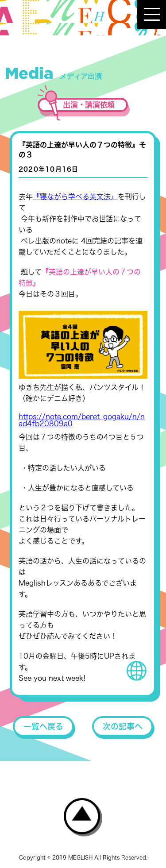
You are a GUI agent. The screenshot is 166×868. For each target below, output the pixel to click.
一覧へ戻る (43, 726)
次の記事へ (123, 726)
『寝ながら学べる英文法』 (75, 197)
